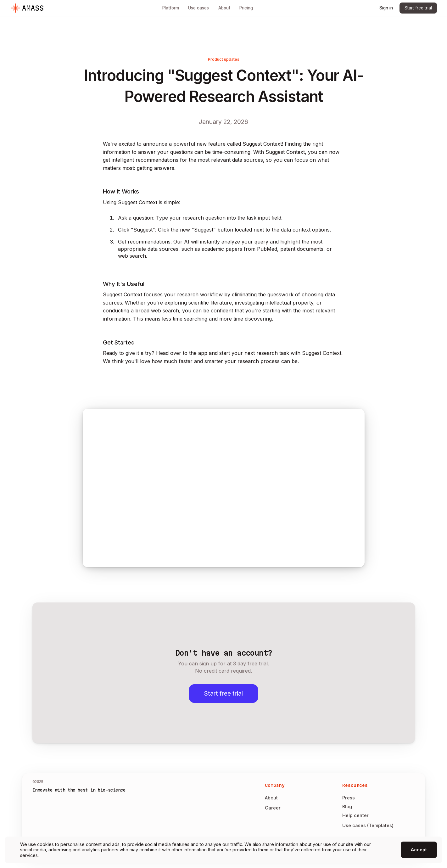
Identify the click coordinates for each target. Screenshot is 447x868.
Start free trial (418, 8)
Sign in (386, 8)
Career (273, 808)
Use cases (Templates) (368, 825)
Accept (419, 850)
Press (349, 798)
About (271, 798)
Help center (355, 815)
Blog (347, 806)
